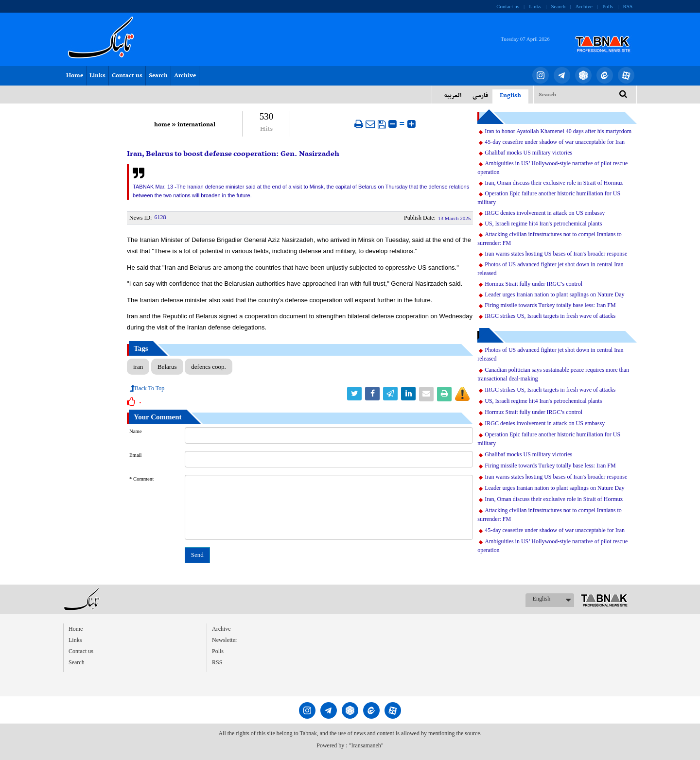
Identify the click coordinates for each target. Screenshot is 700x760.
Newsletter (225, 640)
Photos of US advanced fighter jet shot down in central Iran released (550, 269)
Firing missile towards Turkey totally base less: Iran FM (550, 305)
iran (138, 367)
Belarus (167, 367)
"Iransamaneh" (366, 745)
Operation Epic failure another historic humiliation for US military (549, 198)
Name (135, 431)
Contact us (508, 6)
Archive (584, 6)
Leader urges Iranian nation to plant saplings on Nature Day (554, 294)
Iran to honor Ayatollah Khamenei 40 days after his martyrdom (558, 131)
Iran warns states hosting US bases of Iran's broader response (556, 254)
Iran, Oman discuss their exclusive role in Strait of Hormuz (554, 183)
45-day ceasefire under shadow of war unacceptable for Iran (555, 142)
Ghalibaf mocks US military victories (528, 153)
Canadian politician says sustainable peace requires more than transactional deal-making (553, 374)
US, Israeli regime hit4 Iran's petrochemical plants (543, 224)
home (162, 125)
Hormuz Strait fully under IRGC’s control (534, 284)
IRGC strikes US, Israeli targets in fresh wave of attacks (550, 316)
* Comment (141, 479)
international (196, 125)
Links (535, 6)
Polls (608, 6)
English (542, 599)
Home (75, 76)
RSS (628, 6)
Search (558, 6)
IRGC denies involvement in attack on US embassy (545, 213)
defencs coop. (208, 367)
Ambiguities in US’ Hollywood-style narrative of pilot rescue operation (552, 168)
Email (135, 455)
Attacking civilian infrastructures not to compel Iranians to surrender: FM (550, 239)
